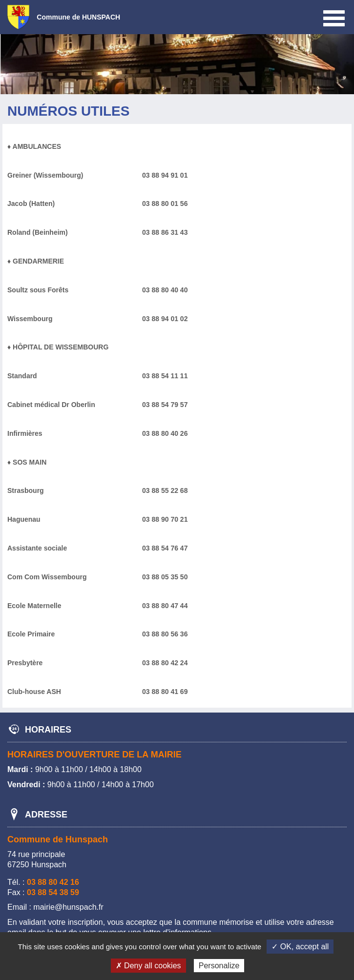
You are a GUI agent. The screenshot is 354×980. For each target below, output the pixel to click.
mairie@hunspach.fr (68, 907)
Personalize (219, 966)
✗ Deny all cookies (148, 966)
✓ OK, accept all (300, 947)
